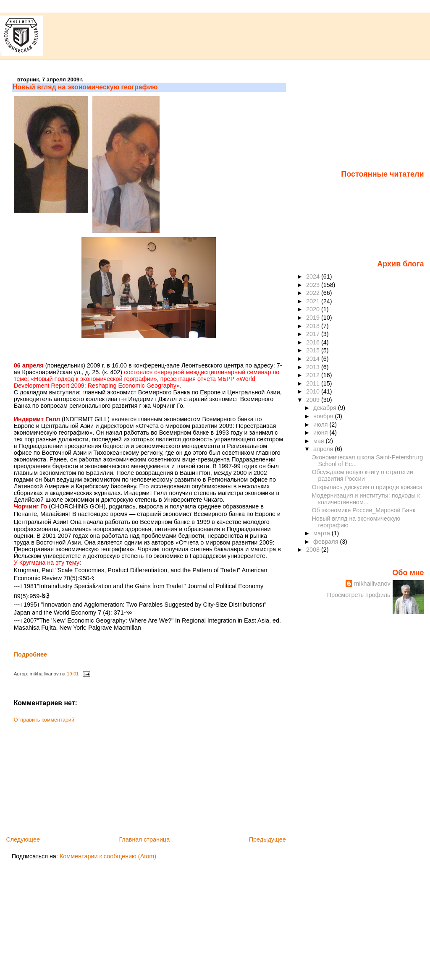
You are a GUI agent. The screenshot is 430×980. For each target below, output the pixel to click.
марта (322, 533)
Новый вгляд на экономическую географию (85, 87)
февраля (326, 542)
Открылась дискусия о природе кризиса (367, 487)
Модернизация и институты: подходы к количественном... (366, 499)
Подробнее (30, 654)
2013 (314, 367)
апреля (324, 449)
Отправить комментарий (44, 720)
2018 (314, 326)
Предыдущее (267, 839)
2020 (314, 309)
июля (321, 425)
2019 (314, 318)
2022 (314, 293)
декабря (326, 408)
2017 (314, 334)
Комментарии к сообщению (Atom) (108, 856)
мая (320, 441)
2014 (314, 359)
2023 (314, 285)
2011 (314, 383)
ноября (324, 416)
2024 (314, 276)
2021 (314, 301)
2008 (314, 550)
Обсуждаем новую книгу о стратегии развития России (363, 475)
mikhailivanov (372, 584)
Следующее (23, 839)
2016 (314, 342)
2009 (314, 400)
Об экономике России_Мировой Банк (364, 510)
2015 (314, 350)
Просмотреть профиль (359, 595)
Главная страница (144, 839)
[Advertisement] (75, 777)
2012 (314, 375)
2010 (314, 391)
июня (321, 433)
